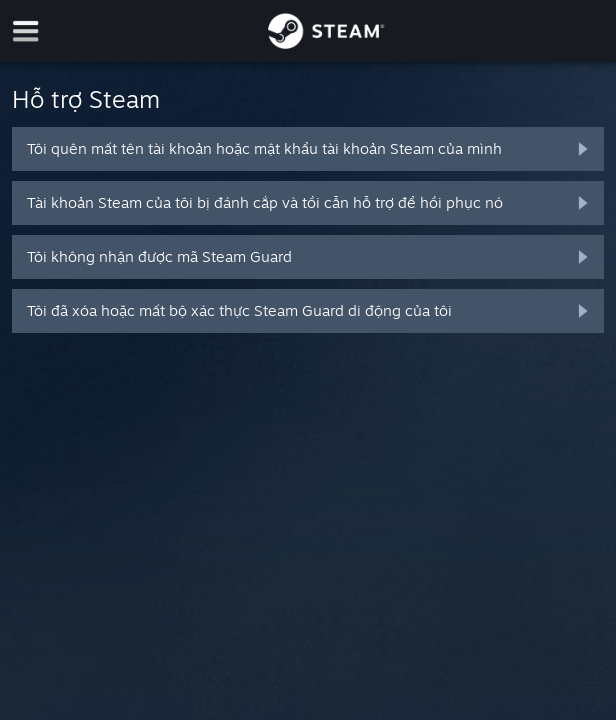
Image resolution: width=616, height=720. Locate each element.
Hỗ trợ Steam (86, 99)
